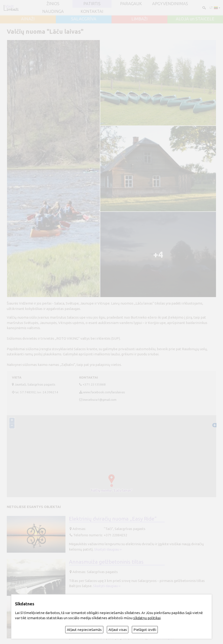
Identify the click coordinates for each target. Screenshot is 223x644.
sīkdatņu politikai (147, 618)
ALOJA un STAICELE (195, 19)
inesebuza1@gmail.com (100, 400)
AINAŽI (28, 19)
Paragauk (131, 4)
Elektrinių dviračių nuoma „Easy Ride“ (113, 519)
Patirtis (92, 4)
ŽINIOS (53, 4)
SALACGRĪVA (84, 19)
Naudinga (53, 11)
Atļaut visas (118, 630)
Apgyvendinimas (170, 4)
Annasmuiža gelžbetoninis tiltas (106, 562)
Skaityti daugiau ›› (108, 549)
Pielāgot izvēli (145, 630)
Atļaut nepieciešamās (84, 630)
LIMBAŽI (139, 19)
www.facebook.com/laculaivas (104, 392)
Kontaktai (92, 11)
